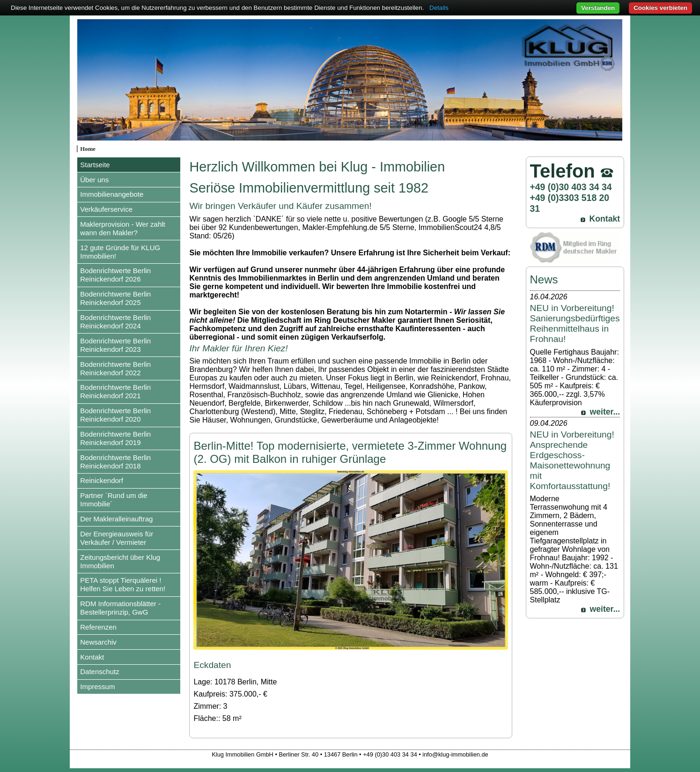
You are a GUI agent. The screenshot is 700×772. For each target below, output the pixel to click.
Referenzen (98, 627)
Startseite (95, 165)
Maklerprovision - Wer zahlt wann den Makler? (122, 228)
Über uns (94, 180)
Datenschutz (99, 672)
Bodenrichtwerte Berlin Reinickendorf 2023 (115, 345)
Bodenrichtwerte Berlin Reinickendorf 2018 (115, 462)
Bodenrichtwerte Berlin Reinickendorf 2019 (115, 438)
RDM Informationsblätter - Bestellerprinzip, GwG (120, 608)
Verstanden (598, 8)
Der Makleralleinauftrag (116, 519)
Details (439, 8)
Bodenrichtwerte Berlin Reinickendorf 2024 (115, 322)
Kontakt (92, 657)
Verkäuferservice (106, 209)
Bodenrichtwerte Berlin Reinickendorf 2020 (115, 415)
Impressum (97, 687)
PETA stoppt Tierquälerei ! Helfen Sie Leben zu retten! (123, 584)
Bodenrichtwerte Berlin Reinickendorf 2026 (115, 275)
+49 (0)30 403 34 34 (571, 187)
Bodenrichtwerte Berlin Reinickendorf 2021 (115, 391)
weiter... (605, 412)
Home (88, 149)
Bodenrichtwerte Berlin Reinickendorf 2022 (115, 368)
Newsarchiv (98, 642)
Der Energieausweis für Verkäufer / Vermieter (117, 538)
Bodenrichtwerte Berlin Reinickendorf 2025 (115, 298)
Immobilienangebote (112, 194)
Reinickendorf (102, 480)
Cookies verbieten (660, 8)
